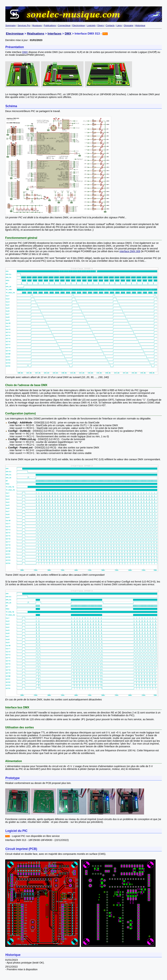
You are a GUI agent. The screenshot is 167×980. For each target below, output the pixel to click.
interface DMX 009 (130, 251)
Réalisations (36, 34)
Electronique (79, 25)
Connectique (64, 25)
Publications (50, 25)
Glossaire (128, 25)
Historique (140, 25)
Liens (119, 25)
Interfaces (54, 34)
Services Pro (24, 25)
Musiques (37, 25)
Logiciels (91, 25)
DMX (68, 34)
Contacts (110, 25)
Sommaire (11, 25)
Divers (101, 25)
